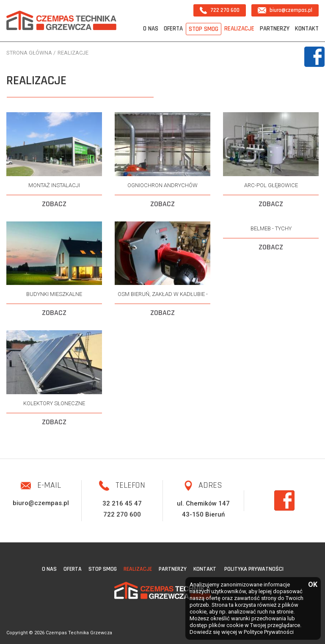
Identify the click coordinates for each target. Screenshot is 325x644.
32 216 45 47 (122, 503)
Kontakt (307, 29)
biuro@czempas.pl (285, 10)
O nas (151, 29)
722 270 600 (220, 10)
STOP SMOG (204, 29)
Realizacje (239, 29)
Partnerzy (275, 29)
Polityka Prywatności (254, 569)
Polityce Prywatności (269, 632)
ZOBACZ (54, 204)
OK (312, 585)
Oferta (173, 29)
